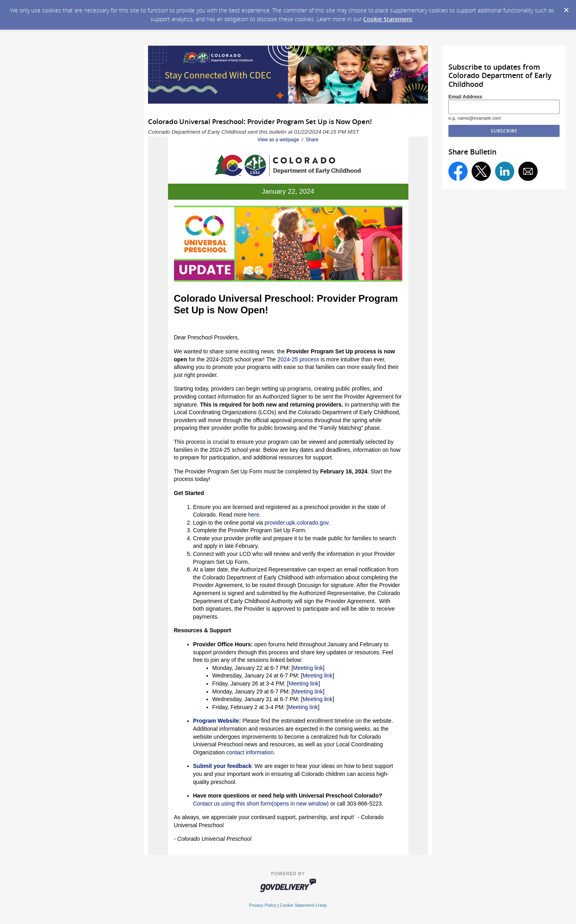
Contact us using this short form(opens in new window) (261, 804)
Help (322, 905)
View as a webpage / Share (288, 140)
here (254, 515)
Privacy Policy (263, 905)
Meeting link (308, 668)
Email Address (465, 97)
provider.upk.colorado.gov (297, 523)
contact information (250, 752)
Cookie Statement (388, 19)
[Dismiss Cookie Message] (566, 8)
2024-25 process (298, 359)
